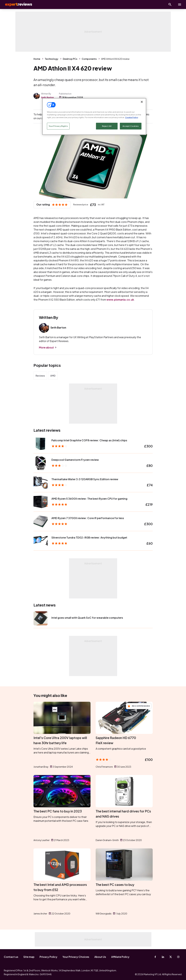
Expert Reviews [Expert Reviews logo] (16, 4)
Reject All (107, 126)
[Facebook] (155, 957)
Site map (29, 957)
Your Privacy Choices (76, 957)
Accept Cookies (131, 126)
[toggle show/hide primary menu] (180, 4)
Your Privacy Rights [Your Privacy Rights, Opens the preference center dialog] (58, 126)
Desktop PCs (70, 59)
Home (37, 59)
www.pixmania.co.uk (120, 300)
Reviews (40, 376)
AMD (53, 376)
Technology (52, 59)
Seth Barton (48, 98)
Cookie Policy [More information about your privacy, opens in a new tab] (132, 117)
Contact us (11, 957)
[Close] (142, 102)
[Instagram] (178, 957)
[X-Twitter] (171, 957)
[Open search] (170, 4)
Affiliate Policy (120, 957)
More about (46, 347)
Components (89, 59)
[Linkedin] (163, 957)
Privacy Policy (48, 957)
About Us (100, 957)
